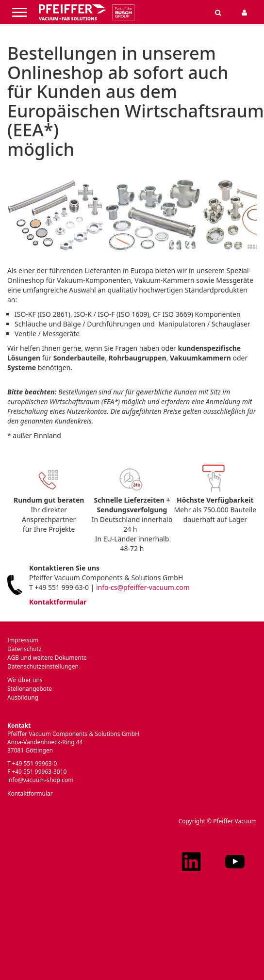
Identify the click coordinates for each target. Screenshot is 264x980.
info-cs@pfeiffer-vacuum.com (143, 587)
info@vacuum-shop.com (40, 780)
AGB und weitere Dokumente (47, 658)
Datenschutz (24, 649)
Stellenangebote (30, 689)
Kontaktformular (58, 602)
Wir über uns (25, 680)
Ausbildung (23, 697)
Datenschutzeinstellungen (43, 666)
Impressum (23, 640)
